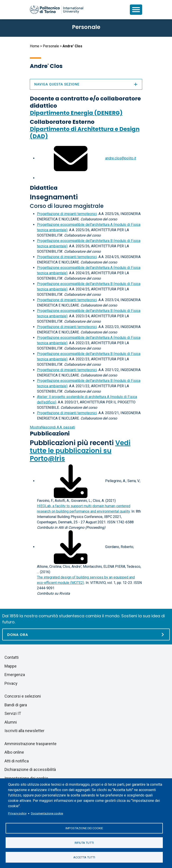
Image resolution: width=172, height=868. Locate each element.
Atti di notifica (17, 761)
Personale (51, 46)
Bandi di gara (16, 705)
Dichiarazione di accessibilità (30, 769)
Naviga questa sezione (86, 84)
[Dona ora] (86, 634)
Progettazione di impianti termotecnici (67, 214)
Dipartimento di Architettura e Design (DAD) (85, 133)
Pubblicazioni (50, 434)
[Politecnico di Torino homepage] (57, 10)
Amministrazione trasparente (30, 744)
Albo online (14, 752)
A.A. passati (52, 427)
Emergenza (15, 675)
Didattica (44, 188)
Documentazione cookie (47, 813)
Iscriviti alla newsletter (24, 731)
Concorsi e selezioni (23, 696)
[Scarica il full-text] (71, 481)
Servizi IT (13, 713)
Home (35, 46)
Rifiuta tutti (84, 842)
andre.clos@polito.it (121, 158)
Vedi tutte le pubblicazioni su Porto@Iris (80, 451)
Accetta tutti (84, 857)
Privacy (11, 683)
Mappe (11, 666)
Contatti (12, 657)
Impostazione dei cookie (84, 828)
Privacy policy (17, 813)
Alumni (11, 722)
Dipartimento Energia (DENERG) (76, 113)
